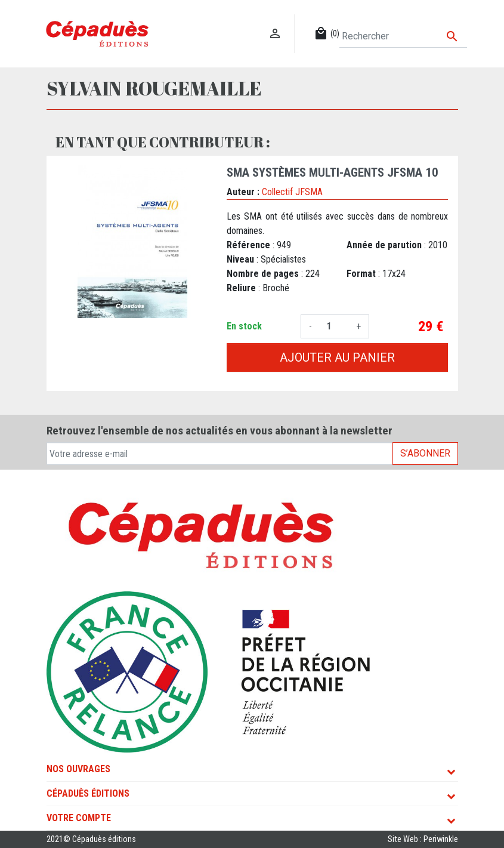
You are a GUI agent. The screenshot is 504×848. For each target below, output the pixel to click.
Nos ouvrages (78, 769)
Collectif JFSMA (292, 192)
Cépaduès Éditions (88, 793)
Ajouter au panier (337, 357)
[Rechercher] (403, 36)
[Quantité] (334, 326)
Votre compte (79, 818)
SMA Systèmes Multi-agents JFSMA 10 (333, 172)
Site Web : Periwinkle (423, 839)
